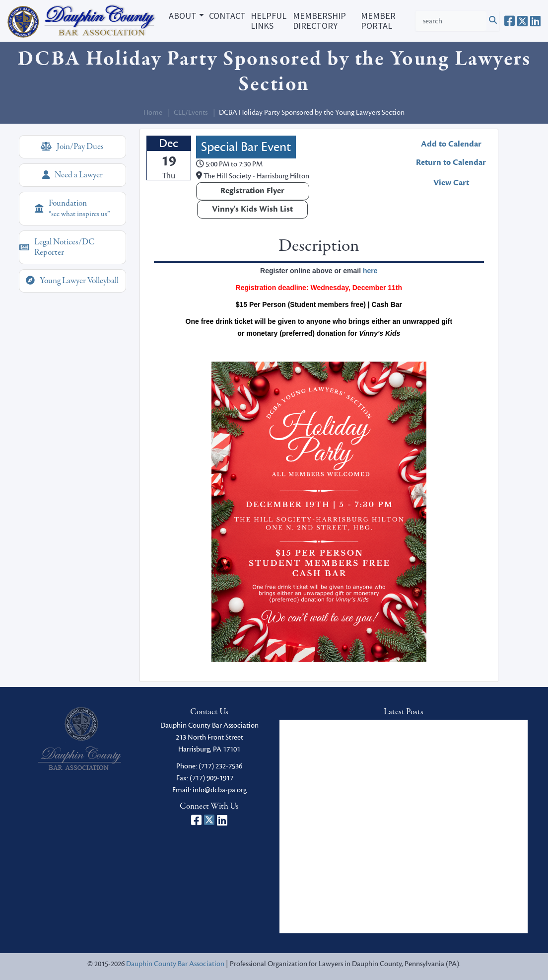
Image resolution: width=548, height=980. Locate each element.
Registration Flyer (252, 191)
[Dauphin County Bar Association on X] (522, 21)
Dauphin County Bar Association (175, 964)
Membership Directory (319, 21)
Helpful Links (269, 21)
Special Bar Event (246, 147)
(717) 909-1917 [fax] (211, 778)
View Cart (451, 183)
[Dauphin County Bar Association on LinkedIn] (535, 21)
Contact (227, 16)
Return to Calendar (451, 162)
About (183, 16)
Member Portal (378, 21)
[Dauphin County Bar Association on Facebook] (510, 21)
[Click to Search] (493, 21)
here (370, 271)
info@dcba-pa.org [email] (220, 790)
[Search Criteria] (451, 21)
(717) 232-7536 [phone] (220, 766)
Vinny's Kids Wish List (252, 209)
